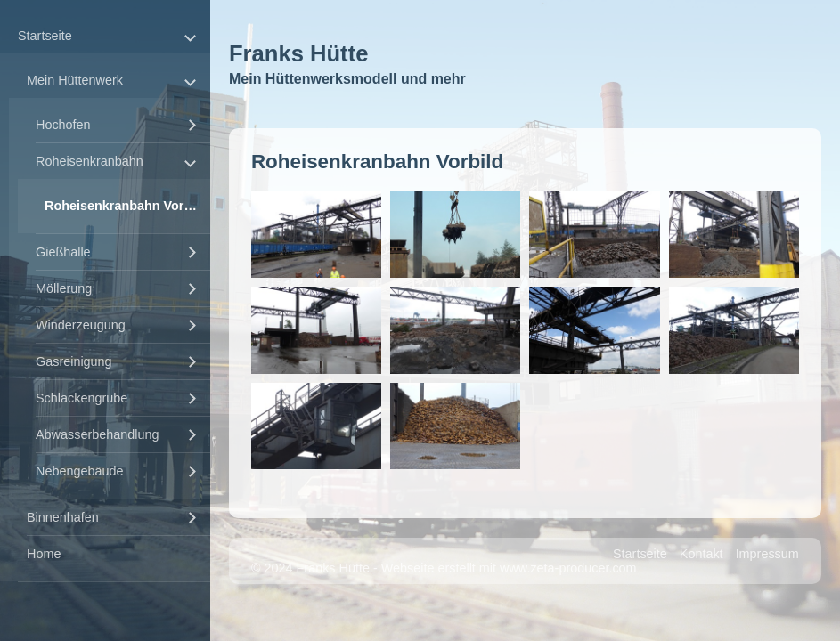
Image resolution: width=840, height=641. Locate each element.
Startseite (45, 36)
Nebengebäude (79, 471)
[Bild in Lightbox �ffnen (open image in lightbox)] (316, 235)
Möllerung (64, 288)
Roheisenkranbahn (90, 161)
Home (44, 554)
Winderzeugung (81, 325)
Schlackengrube (82, 398)
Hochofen (63, 125)
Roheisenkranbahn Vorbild (126, 206)
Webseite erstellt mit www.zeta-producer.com (509, 568)
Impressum (767, 554)
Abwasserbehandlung (97, 434)
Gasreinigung (74, 361)
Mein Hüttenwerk (75, 80)
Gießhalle (63, 252)
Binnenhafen (63, 517)
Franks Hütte (298, 53)
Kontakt (701, 554)
